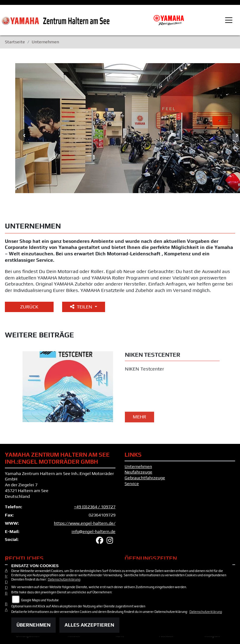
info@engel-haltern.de (94, 531)
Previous (24, 135)
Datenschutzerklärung (64, 579)
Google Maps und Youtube (40, 600)
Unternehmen (138, 466)
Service (132, 484)
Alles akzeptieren (89, 625)
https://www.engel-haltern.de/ (85, 523)
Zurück (29, 307)
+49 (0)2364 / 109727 (95, 507)
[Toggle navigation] (229, 20)
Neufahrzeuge (138, 472)
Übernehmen (34, 625)
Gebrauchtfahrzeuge (145, 478)
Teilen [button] (82, 307)
